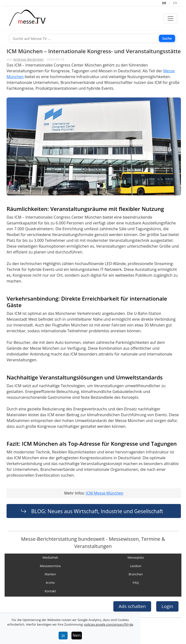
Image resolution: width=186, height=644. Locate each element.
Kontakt (50, 591)
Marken (50, 574)
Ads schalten (132, 606)
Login (167, 606)
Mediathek (50, 558)
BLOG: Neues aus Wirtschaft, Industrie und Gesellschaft (97, 511)
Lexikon (136, 566)
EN (175, 3)
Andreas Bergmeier (29, 59)
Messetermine (50, 566)
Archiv (50, 583)
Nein (77, 635)
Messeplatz (136, 558)
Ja (63, 635)
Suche (167, 38)
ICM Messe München (105, 493)
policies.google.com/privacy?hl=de (109, 624)
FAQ (136, 583)
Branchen (136, 574)
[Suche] (93, 39)
